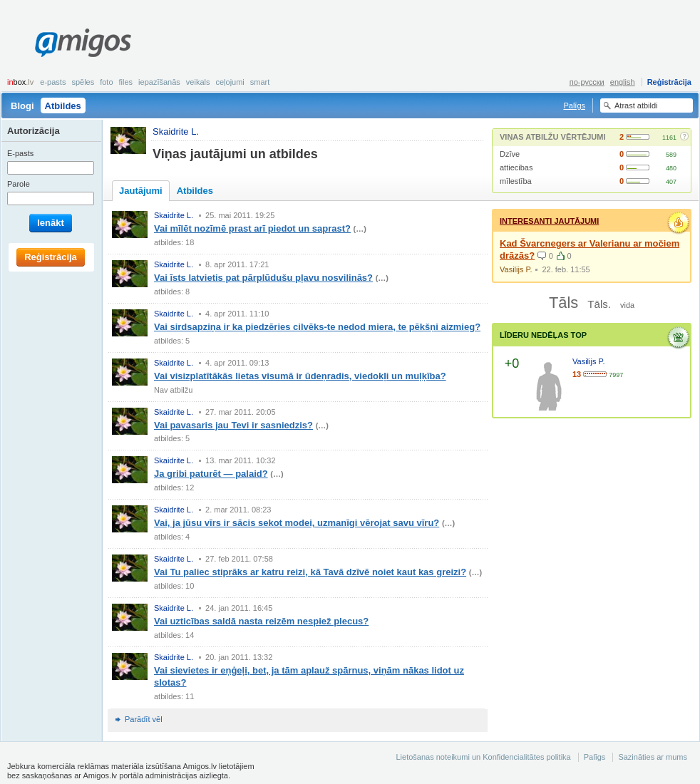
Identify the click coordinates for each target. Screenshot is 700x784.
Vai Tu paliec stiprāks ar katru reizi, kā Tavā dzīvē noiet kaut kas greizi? (310, 572)
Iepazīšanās (159, 82)
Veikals (198, 82)
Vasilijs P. (516, 269)
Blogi (22, 106)
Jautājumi (141, 191)
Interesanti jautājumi (549, 221)
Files (126, 82)
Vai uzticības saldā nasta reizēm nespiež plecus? (261, 621)
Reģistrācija (669, 82)
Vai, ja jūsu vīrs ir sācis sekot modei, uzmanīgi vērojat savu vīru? (297, 523)
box (20, 82)
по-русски (587, 82)
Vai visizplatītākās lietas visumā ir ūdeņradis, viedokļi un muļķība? (300, 376)
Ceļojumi (230, 82)
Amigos (83, 43)
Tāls (563, 303)
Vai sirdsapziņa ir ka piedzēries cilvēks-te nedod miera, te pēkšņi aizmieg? (317, 327)
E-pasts (53, 82)
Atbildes (63, 106)
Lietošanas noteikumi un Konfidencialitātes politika (483, 757)
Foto (106, 82)
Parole (19, 184)
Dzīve (510, 154)
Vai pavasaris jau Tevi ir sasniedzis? (233, 425)
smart (260, 82)
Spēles (83, 82)
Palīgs (574, 105)
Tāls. (599, 304)
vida (627, 305)
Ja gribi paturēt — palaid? (211, 474)
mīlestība (516, 181)
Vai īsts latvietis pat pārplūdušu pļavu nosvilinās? (263, 278)
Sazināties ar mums (653, 757)
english (623, 82)
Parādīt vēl (144, 719)
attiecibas (516, 167)
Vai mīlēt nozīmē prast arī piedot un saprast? (252, 228)
